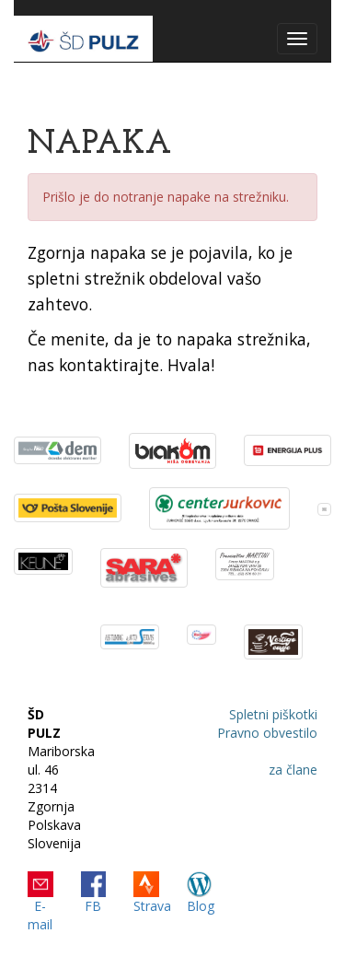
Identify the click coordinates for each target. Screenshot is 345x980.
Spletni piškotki (273, 714)
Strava (152, 906)
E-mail (40, 915)
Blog (201, 906)
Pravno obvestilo (267, 733)
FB (93, 906)
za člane (293, 770)
